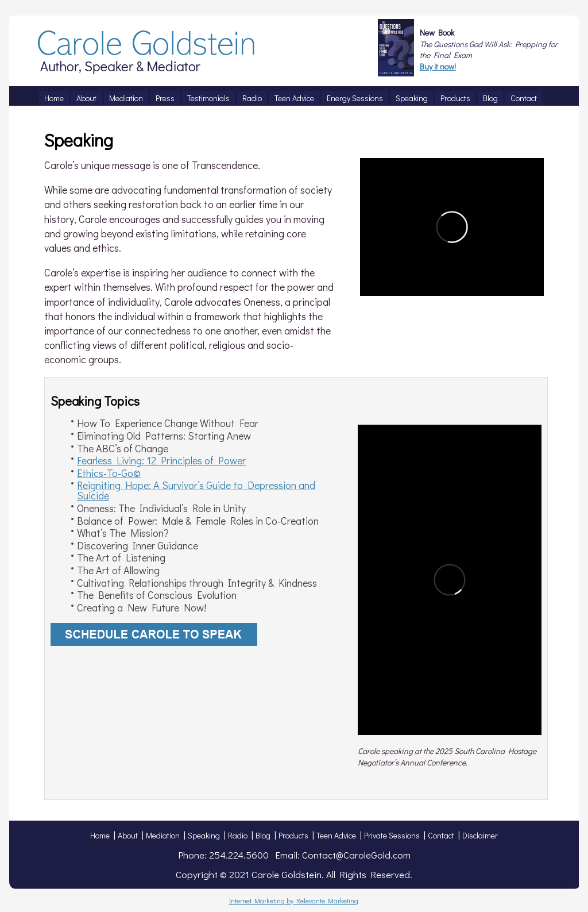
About (128, 835)
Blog (263, 835)
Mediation (163, 835)
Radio (238, 835)
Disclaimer (480, 835)
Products (293, 835)
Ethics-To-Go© (109, 473)
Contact (441, 835)
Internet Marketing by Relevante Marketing (294, 901)
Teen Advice (336, 835)
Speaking (204, 835)
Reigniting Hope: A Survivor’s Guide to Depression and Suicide (196, 490)
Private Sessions (392, 835)
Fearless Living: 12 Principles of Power (161, 460)
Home (100, 835)
